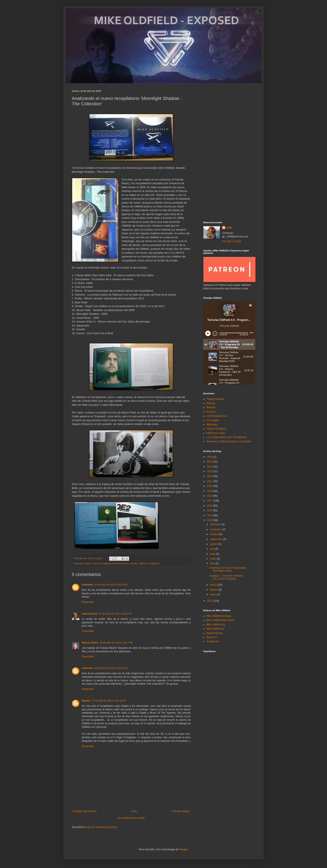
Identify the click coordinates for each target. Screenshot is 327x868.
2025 (210, 462)
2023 (210, 471)
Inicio (134, 811)
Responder (88, 602)
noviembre (216, 529)
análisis (88, 563)
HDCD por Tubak (216, 433)
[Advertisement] (229, 152)
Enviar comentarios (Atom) (102, 827)
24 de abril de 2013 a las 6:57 (115, 614)
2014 (210, 515)
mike (95, 563)
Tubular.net (213, 641)
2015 (210, 510)
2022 (210, 476)
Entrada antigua (181, 811)
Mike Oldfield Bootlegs (219, 616)
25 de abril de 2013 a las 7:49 (116, 643)
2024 (210, 467)
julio (213, 549)
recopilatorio (154, 563)
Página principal (215, 399)
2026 (210, 457)
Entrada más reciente (85, 811)
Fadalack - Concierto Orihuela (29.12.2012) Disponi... (226, 577)
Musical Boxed (214, 633)
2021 (210, 481)
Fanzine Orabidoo (216, 429)
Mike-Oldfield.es (215, 629)
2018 (210, 496)
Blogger (183, 849)
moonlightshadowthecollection (114, 563)
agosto (214, 544)
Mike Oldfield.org (216, 625)
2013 (210, 520)
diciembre (216, 524)
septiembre (217, 539)
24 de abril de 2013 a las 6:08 (111, 585)
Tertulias (211, 407)
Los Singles (213, 420)
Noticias (211, 403)
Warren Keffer (90, 643)
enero (214, 595)
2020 (210, 486)
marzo (214, 585)
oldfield (143, 563)
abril (213, 563)
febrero (214, 590)
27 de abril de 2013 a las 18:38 (109, 701)
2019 (210, 491)
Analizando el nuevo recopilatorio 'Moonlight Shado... (228, 569)
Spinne (86, 701)
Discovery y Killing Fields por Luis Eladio (229, 441)
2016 (210, 506)
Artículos (211, 412)
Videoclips (212, 425)
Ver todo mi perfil (231, 241)
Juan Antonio (90, 614)
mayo (213, 559)
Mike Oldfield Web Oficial (220, 620)
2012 (210, 601)
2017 (210, 501)
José (229, 228)
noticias (134, 563)
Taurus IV (212, 637)
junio (213, 554)
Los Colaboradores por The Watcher (226, 437)
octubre (214, 534)
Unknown (87, 585)
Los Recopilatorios (217, 416)
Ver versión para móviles (131, 818)
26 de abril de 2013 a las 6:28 (111, 668)
